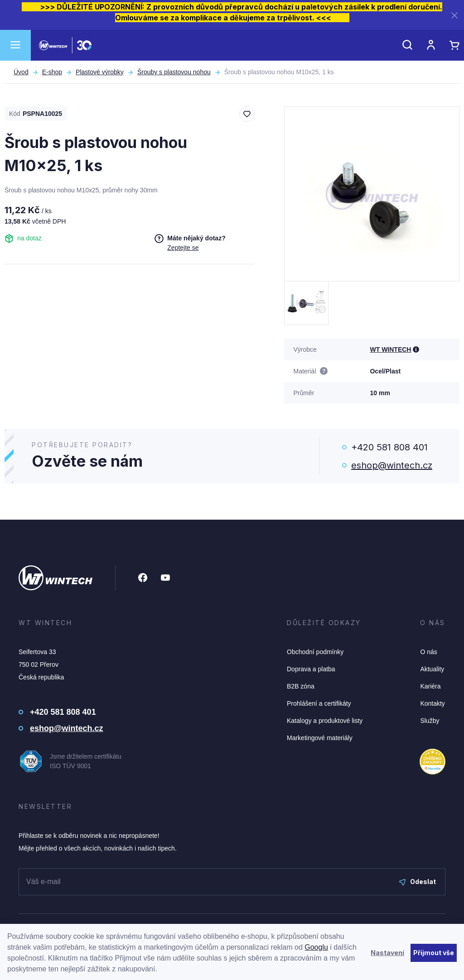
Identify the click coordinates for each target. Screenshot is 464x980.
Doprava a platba (311, 669)
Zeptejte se (183, 248)
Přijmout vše (434, 953)
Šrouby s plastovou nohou (174, 72)
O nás (428, 652)
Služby (430, 721)
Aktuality (432, 669)
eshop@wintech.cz (392, 465)
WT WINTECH (390, 349)
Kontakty (432, 703)
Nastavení (387, 953)
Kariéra (430, 686)
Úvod (21, 72)
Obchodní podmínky (315, 652)
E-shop (52, 72)
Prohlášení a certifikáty (319, 703)
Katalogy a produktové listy (325, 721)
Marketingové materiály (320, 738)
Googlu (316, 947)
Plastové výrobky (100, 72)
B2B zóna (301, 686)
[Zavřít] (454, 15)
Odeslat (418, 882)
